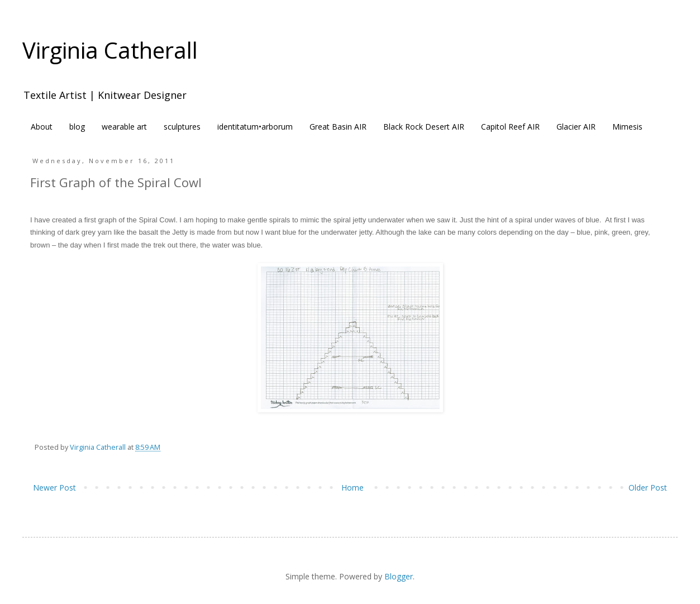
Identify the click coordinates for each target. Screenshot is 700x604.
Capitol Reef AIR (510, 127)
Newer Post (54, 488)
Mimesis (627, 127)
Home (353, 488)
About (42, 127)
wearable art (124, 127)
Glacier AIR (576, 127)
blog (77, 127)
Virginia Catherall (110, 50)
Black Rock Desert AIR (424, 127)
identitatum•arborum (255, 127)
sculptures (182, 127)
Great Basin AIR (338, 127)
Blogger (399, 576)
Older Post (648, 488)
